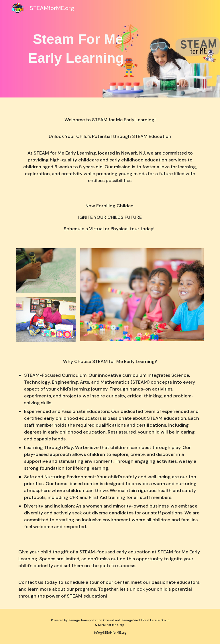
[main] (78, 49)
